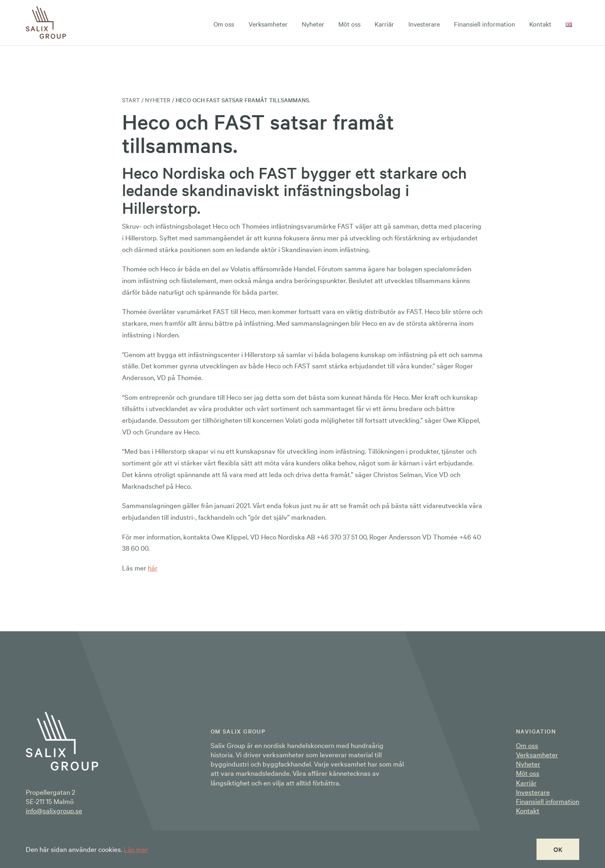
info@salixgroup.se (54, 810)
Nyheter (313, 24)
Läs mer (136, 849)
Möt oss (349, 24)
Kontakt (540, 24)
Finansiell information (485, 24)
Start (131, 100)
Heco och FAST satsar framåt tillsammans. (243, 100)
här (153, 567)
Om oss (224, 24)
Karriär (384, 24)
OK (558, 849)
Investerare (424, 24)
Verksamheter (268, 24)
